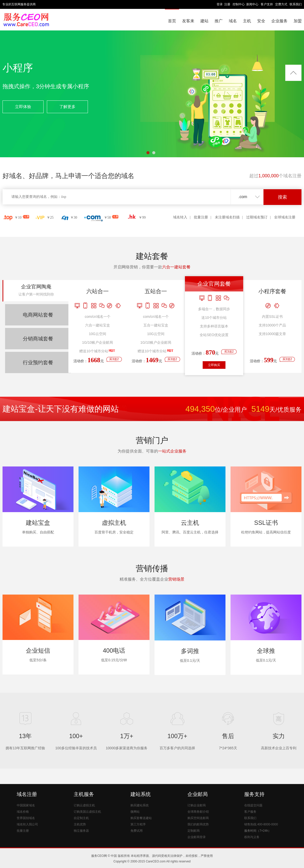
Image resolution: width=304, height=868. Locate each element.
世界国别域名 (26, 818)
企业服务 (279, 21)
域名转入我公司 (27, 824)
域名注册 (27, 794)
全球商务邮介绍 (198, 812)
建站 (204, 21)
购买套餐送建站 (141, 818)
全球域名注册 (285, 217)
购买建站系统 (140, 805)
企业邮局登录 (197, 837)
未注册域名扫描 (227, 217)
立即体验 (23, 107)
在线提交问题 (253, 805)
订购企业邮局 (197, 805)
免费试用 (137, 831)
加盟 (298, 21)
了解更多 (67, 107)
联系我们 (296, 4)
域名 (233, 21)
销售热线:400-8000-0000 (261, 824)
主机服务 (84, 794)
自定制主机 (81, 818)
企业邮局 (198, 794)
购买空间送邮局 (198, 818)
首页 (172, 21)
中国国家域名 (26, 805)
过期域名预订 (257, 217)
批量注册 (201, 217)
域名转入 (180, 217)
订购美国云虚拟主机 (87, 812)
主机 (247, 21)
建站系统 (141, 794)
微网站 (135, 812)
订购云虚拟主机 (84, 805)
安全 (261, 21)
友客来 (188, 21)
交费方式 (281, 4)
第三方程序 (138, 824)
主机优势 (80, 824)
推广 (219, 21)
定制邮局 (194, 831)
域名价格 (23, 812)
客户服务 (250, 812)
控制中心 (239, 4)
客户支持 (267, 4)
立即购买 (214, 365)
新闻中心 (252, 4)
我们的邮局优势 (198, 824)
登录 (220, 4)
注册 (227, 4)
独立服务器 (81, 831)
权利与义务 (252, 837)
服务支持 (254, 794)
